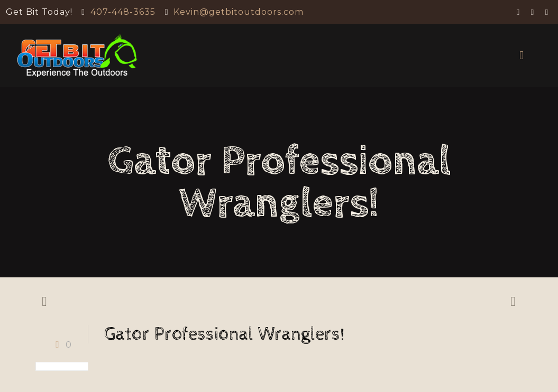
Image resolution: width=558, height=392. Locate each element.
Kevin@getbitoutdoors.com (239, 12)
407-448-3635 (123, 12)
